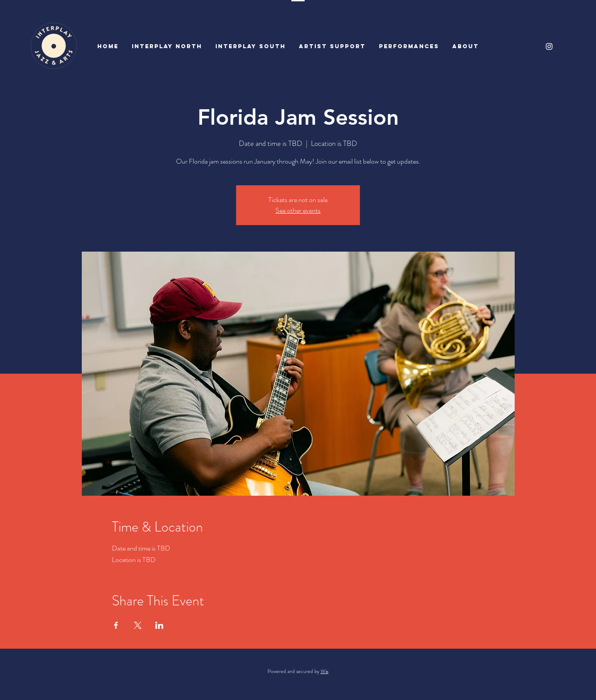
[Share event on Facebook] (116, 625)
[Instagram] (549, 46)
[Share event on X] (138, 625)
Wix (325, 671)
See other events (298, 210)
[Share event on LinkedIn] (159, 625)
